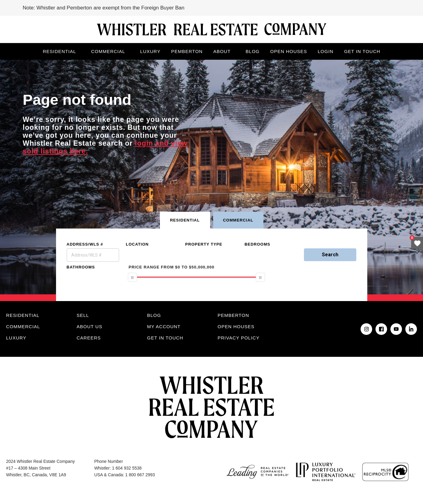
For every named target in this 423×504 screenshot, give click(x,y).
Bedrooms (257, 244)
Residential (59, 51)
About (222, 51)
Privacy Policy (239, 338)
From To (171, 267)
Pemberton (187, 51)
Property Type (204, 244)
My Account (164, 327)
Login (326, 51)
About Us (90, 327)
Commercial (108, 51)
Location (137, 244)
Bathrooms (81, 267)
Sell (83, 315)
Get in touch (362, 51)
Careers (89, 338)
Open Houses (289, 51)
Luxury (150, 51)
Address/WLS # (85, 244)
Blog (253, 51)
